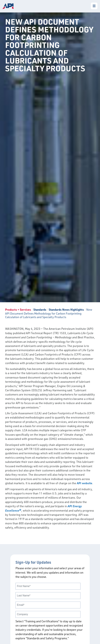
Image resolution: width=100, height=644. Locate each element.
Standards (40, 310)
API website (85, 483)
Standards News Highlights (66, 310)
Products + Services (18, 310)
